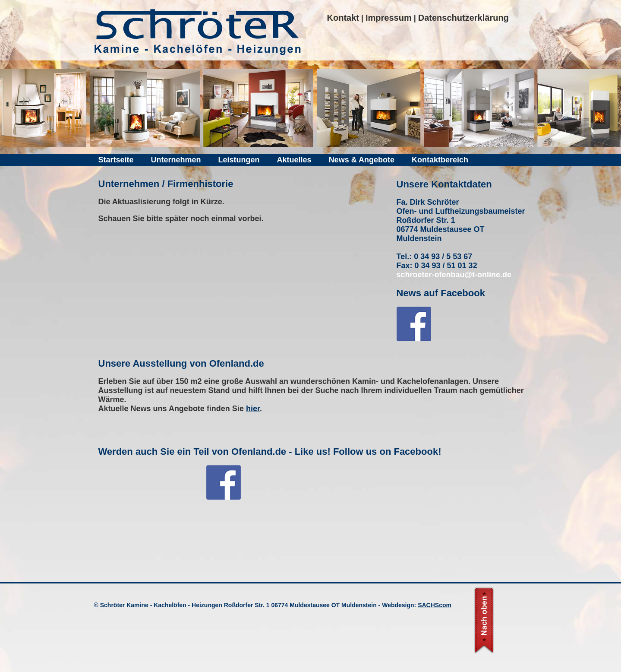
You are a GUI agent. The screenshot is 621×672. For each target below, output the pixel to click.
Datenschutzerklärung (463, 18)
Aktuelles (294, 160)
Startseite (116, 160)
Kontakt (343, 18)
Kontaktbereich (440, 160)
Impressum (389, 18)
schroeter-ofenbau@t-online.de (454, 275)
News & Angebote (362, 160)
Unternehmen (176, 160)
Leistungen (239, 160)
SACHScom (435, 605)
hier (253, 409)
